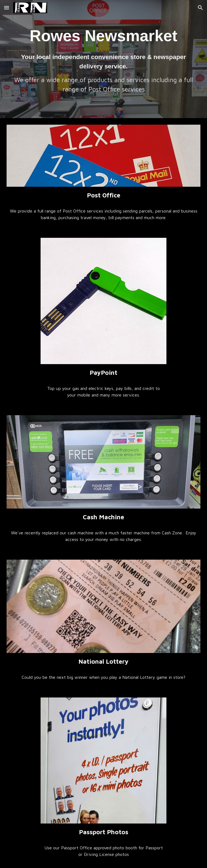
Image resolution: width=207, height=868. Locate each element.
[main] (104, 59)
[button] (7, 8)
